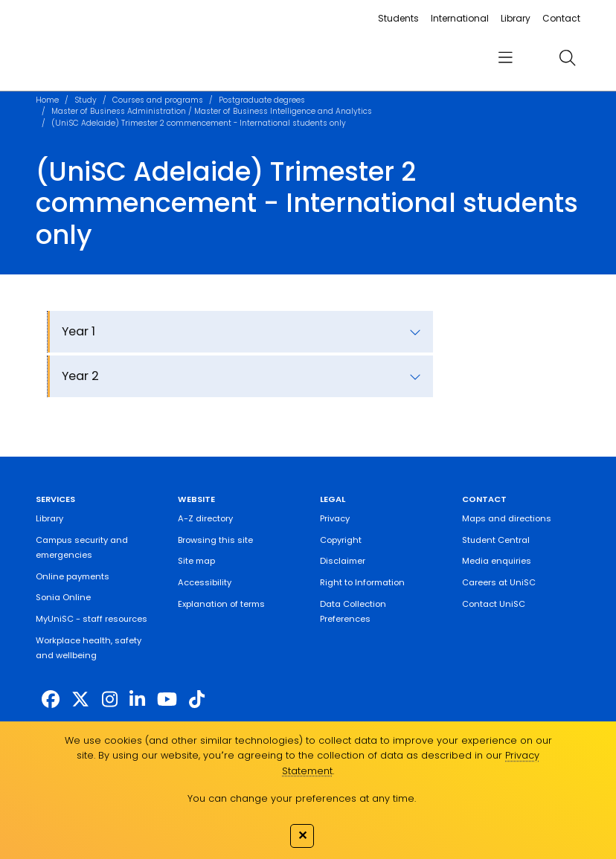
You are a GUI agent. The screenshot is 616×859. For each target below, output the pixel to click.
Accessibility (205, 582)
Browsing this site (215, 540)
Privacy (335, 518)
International (460, 18)
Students (398, 18)
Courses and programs (158, 100)
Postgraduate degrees (262, 100)
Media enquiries (497, 561)
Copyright (341, 540)
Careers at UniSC (499, 582)
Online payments (73, 576)
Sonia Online (63, 597)
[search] (568, 58)
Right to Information (362, 582)
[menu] (506, 58)
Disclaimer (343, 561)
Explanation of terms (221, 604)
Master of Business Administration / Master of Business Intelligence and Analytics (212, 111)
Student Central (496, 540)
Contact (561, 18)
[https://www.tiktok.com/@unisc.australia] (197, 699)
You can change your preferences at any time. (302, 798)
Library (516, 18)
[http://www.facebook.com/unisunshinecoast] (51, 699)
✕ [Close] (302, 835)
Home (47, 100)
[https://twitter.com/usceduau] (80, 699)
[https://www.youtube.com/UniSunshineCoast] (167, 699)
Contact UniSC (494, 604)
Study (86, 100)
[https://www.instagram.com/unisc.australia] (110, 699)
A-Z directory (205, 518)
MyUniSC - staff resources (92, 619)
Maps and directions (507, 518)
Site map (196, 561)
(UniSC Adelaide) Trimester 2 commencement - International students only (199, 123)
